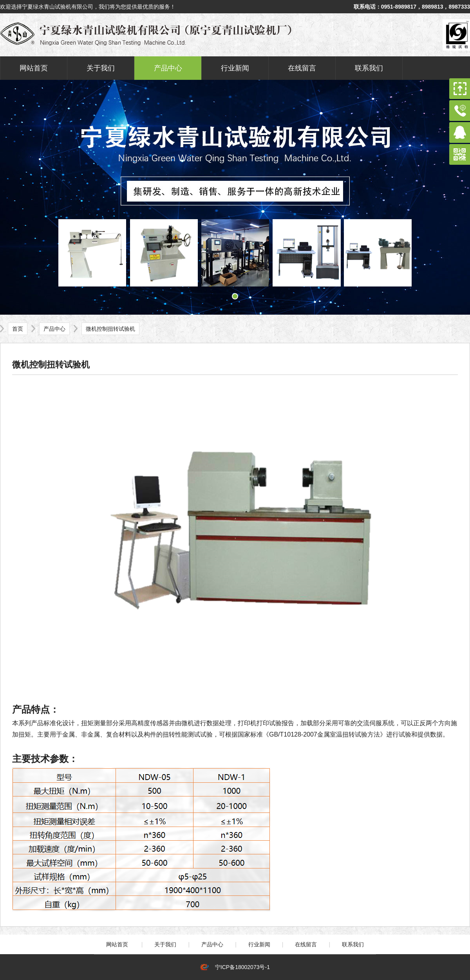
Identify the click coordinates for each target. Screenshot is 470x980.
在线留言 (302, 68)
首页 (18, 329)
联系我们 (369, 68)
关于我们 (101, 68)
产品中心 (168, 68)
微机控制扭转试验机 (110, 329)
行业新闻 (235, 68)
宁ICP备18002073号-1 (241, 967)
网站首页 (34, 68)
